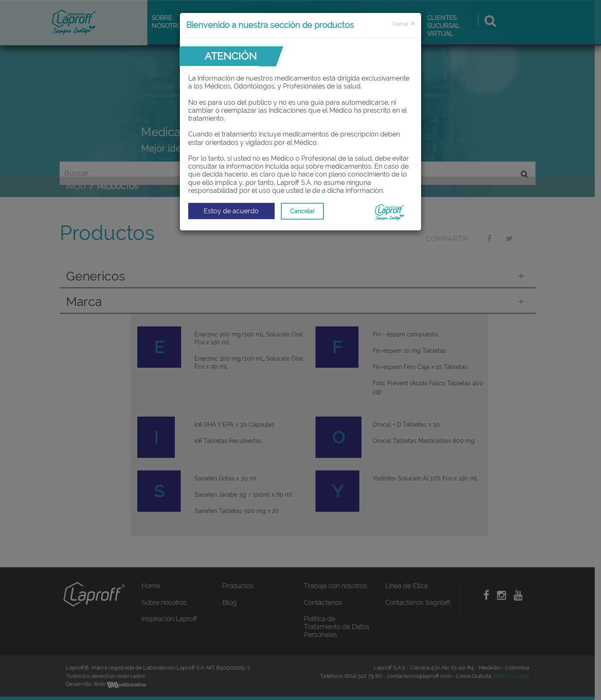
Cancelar (302, 211)
